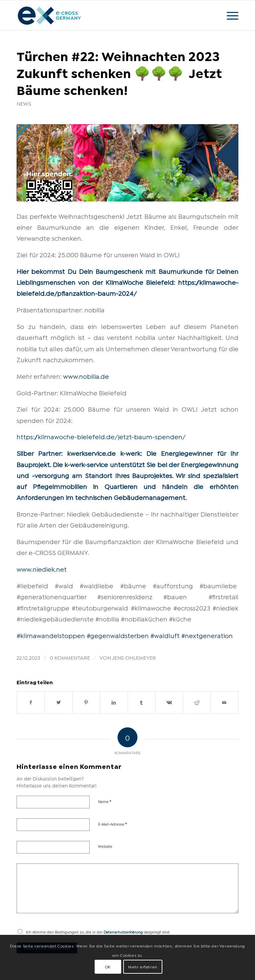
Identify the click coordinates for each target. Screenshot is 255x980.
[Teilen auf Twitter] (58, 702)
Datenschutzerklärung (123, 932)
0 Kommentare (70, 657)
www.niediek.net (42, 569)
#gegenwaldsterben (118, 635)
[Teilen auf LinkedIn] (114, 702)
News (24, 103)
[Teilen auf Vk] (169, 702)
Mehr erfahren (143, 967)
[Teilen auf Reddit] (197, 702)
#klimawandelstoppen (51, 635)
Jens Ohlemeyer (134, 657)
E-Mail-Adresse (113, 824)
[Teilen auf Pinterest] (86, 702)
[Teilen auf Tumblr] (141, 702)
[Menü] (229, 15)
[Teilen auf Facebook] (31, 702)
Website (105, 846)
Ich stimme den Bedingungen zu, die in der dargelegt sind (98, 932)
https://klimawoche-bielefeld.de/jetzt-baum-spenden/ (101, 436)
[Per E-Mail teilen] (224, 702)
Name (105, 801)
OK (108, 967)
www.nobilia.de (86, 376)
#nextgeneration (207, 635)
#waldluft (165, 635)
